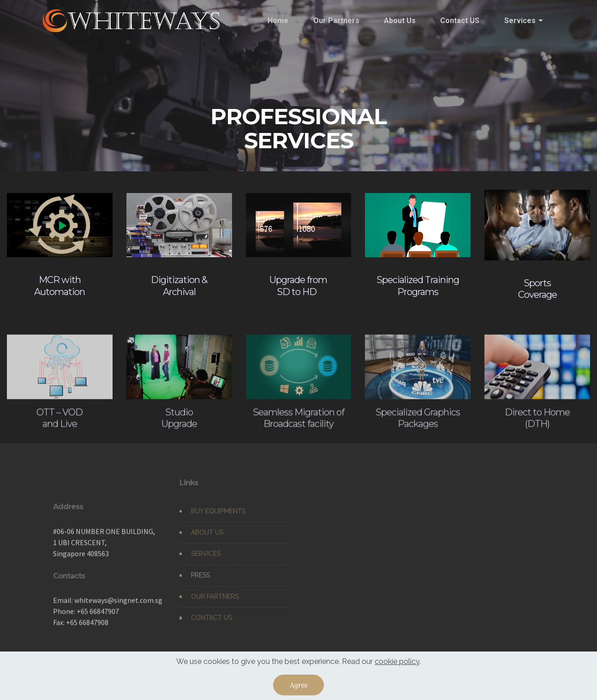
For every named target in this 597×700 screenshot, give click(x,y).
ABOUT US (207, 538)
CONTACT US (212, 624)
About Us (400, 21)
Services (520, 21)
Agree (299, 685)
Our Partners (336, 21)
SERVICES (206, 560)
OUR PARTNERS (215, 603)
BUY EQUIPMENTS (218, 517)
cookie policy (397, 661)
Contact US (460, 21)
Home (278, 21)
